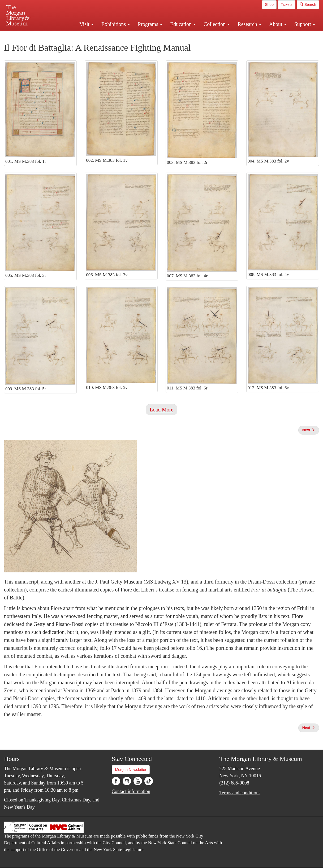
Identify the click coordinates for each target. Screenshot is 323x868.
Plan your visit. (98, 36)
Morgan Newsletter (131, 770)
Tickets (287, 5)
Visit (86, 24)
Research (249, 24)
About (278, 24)
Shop (269, 5)
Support (305, 24)
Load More (161, 410)
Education (183, 24)
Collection (217, 24)
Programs (150, 24)
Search (308, 5)
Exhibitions (116, 24)
